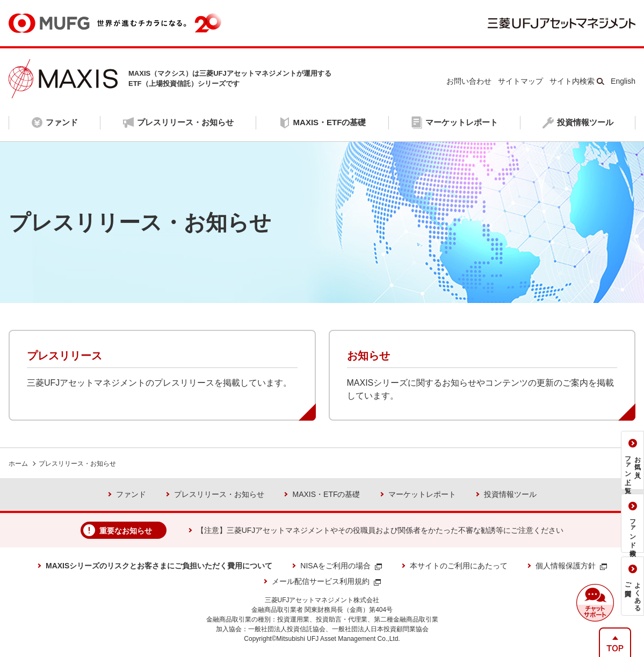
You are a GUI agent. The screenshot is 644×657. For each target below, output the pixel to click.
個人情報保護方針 (571, 566)
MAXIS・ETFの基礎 (326, 494)
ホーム (18, 464)
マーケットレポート (422, 494)
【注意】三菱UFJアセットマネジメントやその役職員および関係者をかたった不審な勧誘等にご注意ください (380, 530)
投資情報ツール (510, 494)
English (623, 81)
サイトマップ (520, 81)
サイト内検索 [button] (572, 81)
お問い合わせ (469, 81)
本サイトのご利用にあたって (459, 566)
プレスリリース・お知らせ (77, 464)
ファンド (131, 494)
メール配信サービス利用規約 (326, 581)
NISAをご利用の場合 (341, 566)
